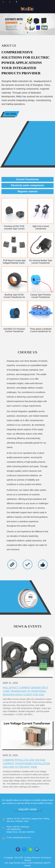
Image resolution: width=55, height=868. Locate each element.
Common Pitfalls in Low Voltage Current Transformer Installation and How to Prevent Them (26, 779)
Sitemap (27, 860)
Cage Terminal (15, 863)
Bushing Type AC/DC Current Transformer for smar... (14, 296)
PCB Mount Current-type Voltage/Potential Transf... (14, 262)
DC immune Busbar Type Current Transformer (41, 262)
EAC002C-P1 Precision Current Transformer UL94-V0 (14, 330)
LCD (6, 863)
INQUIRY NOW (27, 810)
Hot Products (46, 858)
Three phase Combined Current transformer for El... (41, 330)
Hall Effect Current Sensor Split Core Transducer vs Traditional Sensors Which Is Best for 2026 (25, 709)
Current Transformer (28, 179)
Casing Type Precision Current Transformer (41, 296)
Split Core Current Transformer (41, 227)
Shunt (24, 863)
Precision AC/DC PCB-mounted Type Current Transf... (14, 228)
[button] (25, 32)
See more (11, 114)
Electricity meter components (27, 185)
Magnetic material (27, 191)
